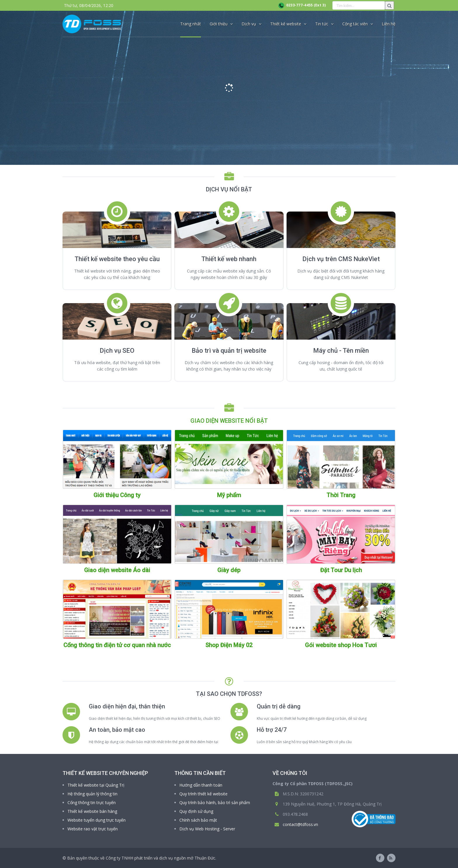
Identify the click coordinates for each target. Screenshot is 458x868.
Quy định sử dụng (196, 811)
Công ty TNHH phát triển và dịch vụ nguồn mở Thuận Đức (161, 858)
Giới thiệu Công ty (117, 495)
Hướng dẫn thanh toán (201, 785)
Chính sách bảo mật (198, 820)
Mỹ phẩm (229, 495)
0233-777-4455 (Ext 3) (302, 5)
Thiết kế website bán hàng (92, 811)
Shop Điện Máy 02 (229, 645)
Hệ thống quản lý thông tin (92, 794)
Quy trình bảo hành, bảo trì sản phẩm (215, 802)
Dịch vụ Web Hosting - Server (207, 829)
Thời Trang (341, 495)
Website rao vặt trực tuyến (93, 829)
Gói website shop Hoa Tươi (341, 645)
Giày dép (229, 570)
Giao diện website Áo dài (117, 570)
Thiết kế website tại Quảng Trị (96, 785)
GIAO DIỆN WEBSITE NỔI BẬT (229, 421)
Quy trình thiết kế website (203, 794)
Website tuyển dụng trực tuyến (97, 820)
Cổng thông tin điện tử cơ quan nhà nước (117, 645)
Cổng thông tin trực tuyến (92, 802)
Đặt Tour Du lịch (341, 570)
